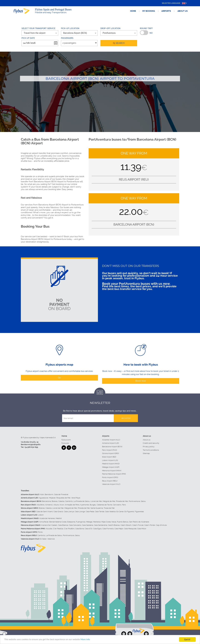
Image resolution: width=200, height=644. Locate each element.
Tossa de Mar (109, 508)
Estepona (71, 522)
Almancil (49, 505)
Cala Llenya (69, 512)
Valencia (51, 539)
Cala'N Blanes (114, 525)
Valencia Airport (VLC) (111, 484)
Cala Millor (142, 529)
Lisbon (41, 515)
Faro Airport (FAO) (110, 450)
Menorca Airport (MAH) (112, 471)
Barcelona (46, 501)
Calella (61, 501)
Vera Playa (76, 498)
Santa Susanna (97, 508)
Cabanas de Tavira (104, 505)
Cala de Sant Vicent (44, 512)
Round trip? (146, 28)
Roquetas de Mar (63, 498)
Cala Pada (90, 512)
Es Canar (120, 512)
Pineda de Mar (122, 501)
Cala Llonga (80, 512)
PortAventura (134, 501)
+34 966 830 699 (31, 447)
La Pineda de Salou (82, 501)
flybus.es (65, 443)
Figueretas (139, 512)
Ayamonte (85, 505)
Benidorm (49, 494)
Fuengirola (81, 522)
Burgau (93, 505)
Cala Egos (97, 529)
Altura (56, 505)
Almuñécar (44, 522)
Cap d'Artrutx (161, 525)
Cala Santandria (100, 525)
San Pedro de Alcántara (139, 522)
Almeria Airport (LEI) (110, 443)
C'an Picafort (69, 529)
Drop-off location (110, 28)
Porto (40, 532)
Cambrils (69, 501)
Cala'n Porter (150, 525)
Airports (166, 11)
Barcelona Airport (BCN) (112, 447)
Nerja (114, 522)
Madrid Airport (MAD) (111, 464)
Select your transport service (38, 28)
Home (133, 11)
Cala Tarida (100, 512)
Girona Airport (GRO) (110, 453)
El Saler (43, 539)
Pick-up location (70, 28)
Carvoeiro (117, 505)
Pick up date (28, 38)
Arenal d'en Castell (49, 525)
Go (59, 378)
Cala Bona (80, 529)
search (119, 43)
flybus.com (66, 440)
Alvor (62, 505)
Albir (42, 494)
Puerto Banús (123, 522)
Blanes (55, 501)
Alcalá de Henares (47, 518)
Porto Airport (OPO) (110, 477)
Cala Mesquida (130, 529)
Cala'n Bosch (126, 525)
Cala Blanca (63, 525)
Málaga (89, 522)
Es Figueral (129, 512)
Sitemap (146, 453)
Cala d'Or (89, 529)
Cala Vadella (110, 512)
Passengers (67, 38)
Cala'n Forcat (138, 525)
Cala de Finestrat (61, 494)
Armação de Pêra (72, 505)
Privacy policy (149, 447)
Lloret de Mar (96, 501)
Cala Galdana (87, 525)
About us (183, 11)
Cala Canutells (75, 525)
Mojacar (52, 498)
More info (86, 640)
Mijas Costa (106, 522)
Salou (143, 501)
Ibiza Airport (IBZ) (109, 457)
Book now (141, 381)
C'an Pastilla (58, 529)
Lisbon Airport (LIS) (110, 460)
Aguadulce (44, 498)
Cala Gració (58, 512)
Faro (124, 505)
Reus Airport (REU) (110, 481)
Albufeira (40, 505)
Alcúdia (49, 529)
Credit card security (151, 443)
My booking (149, 11)
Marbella (97, 522)
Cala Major (119, 529)
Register (126, 418)
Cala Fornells (108, 529)
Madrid (59, 518)
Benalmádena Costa (58, 522)
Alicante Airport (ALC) (111, 440)
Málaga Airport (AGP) (111, 467)
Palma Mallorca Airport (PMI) (114, 474)
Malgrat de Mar (109, 501)
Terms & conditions (151, 450)
